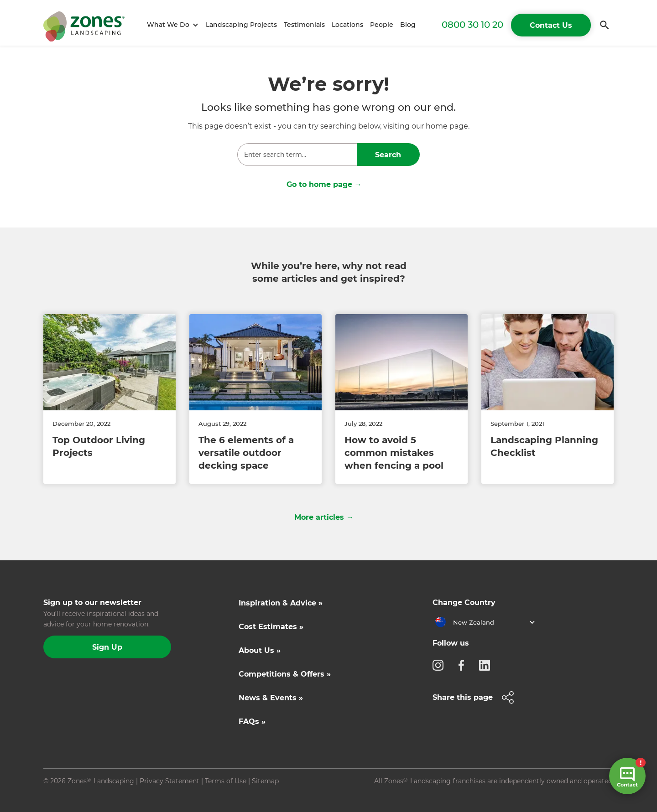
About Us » (260, 650)
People (382, 25)
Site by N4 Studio (71, 795)
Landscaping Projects (241, 25)
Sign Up (107, 647)
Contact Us (551, 25)
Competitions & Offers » (285, 674)
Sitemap (265, 781)
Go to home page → (324, 184)
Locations (347, 25)
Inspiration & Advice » (281, 603)
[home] (84, 25)
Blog (408, 25)
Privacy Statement (169, 781)
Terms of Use (226, 781)
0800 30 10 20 (472, 25)
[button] (171, 25)
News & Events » (271, 698)
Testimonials (304, 25)
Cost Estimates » (271, 627)
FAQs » (252, 721)
